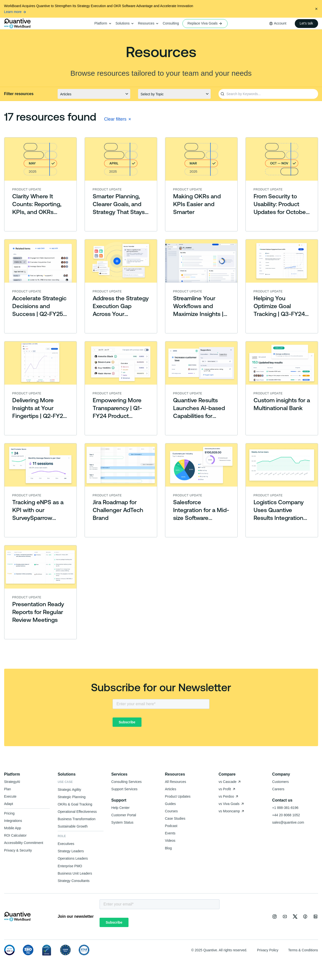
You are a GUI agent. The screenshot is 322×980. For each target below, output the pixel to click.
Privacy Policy (268, 950)
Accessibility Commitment (24, 843)
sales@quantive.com (288, 822)
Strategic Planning (72, 797)
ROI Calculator (15, 835)
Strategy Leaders (71, 851)
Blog (168, 848)
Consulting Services (127, 782)
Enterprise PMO (70, 866)
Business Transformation (77, 819)
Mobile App (13, 828)
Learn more (15, 12)
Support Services (124, 789)
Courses (171, 811)
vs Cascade (230, 782)
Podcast (171, 826)
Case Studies (175, 818)
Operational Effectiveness (77, 812)
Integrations (13, 821)
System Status (122, 822)
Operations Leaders (73, 858)
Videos (170, 841)
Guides (170, 804)
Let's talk (306, 23)
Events (170, 833)
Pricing (9, 813)
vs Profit (227, 789)
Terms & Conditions (303, 950)
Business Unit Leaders (75, 873)
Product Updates (178, 796)
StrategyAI (12, 782)
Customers (281, 782)
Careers (278, 789)
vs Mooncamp (232, 811)
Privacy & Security (18, 850)
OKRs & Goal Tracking (75, 804)
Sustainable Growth (73, 826)
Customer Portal (124, 815)
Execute (10, 796)
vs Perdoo (229, 796)
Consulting (171, 23)
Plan (8, 789)
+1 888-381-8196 (285, 808)
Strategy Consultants (74, 881)
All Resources (176, 782)
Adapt (9, 804)
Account (280, 23)
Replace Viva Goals (205, 23)
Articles (171, 789)
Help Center (121, 808)
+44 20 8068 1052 (286, 815)
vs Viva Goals (231, 804)
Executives (66, 844)
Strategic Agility (69, 790)
